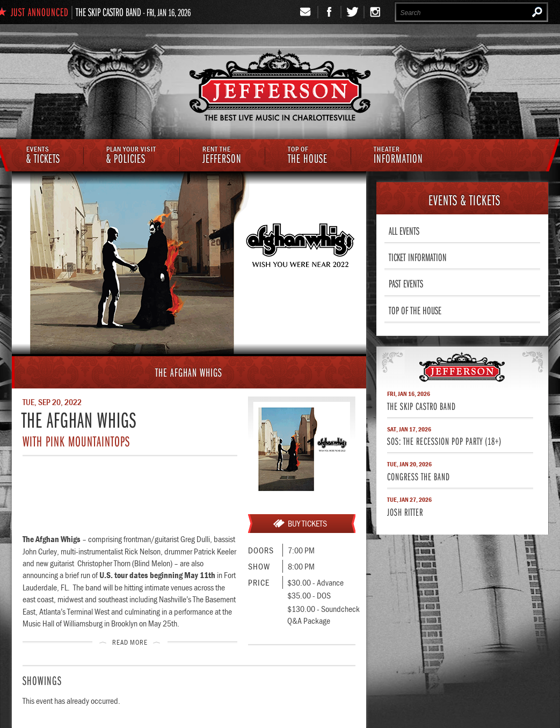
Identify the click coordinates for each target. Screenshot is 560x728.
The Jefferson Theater (280, 87)
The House (308, 156)
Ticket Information (418, 257)
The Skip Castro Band (108, 12)
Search (537, 12)
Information (398, 156)
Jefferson (222, 156)
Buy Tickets (307, 523)
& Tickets (43, 156)
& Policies (131, 156)
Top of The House (415, 310)
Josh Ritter (405, 512)
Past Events (406, 283)
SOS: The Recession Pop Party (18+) (444, 441)
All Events (404, 230)
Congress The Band (419, 476)
